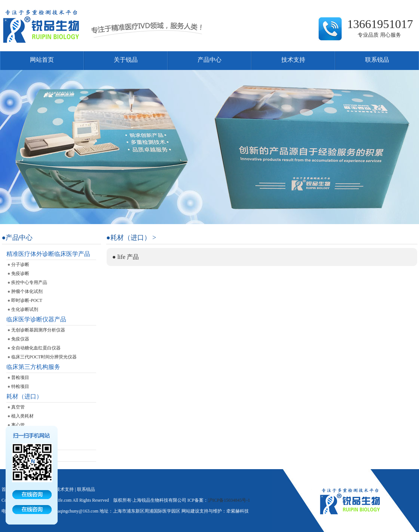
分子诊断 (20, 265)
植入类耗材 (22, 416)
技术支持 (293, 60)
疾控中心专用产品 (29, 282)
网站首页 (42, 60)
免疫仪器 (20, 339)
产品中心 (209, 60)
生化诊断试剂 (25, 309)
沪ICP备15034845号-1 (229, 500)
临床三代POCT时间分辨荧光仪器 (44, 357)
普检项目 (20, 377)
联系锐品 (377, 60)
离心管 (18, 425)
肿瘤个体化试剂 (27, 291)
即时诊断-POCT (27, 300)
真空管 (18, 407)
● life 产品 (126, 257)
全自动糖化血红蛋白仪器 (36, 348)
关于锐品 (126, 60)
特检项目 (20, 386)
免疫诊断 (20, 273)
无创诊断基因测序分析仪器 (38, 330)
